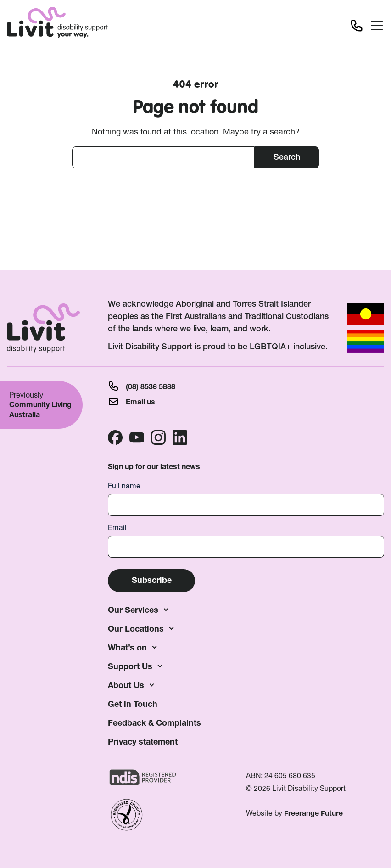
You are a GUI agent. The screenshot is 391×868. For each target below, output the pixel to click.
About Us (126, 685)
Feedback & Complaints (154, 723)
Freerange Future (313, 813)
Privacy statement (143, 742)
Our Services (133, 610)
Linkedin (180, 437)
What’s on (127, 647)
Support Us (130, 666)
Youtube (137, 437)
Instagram (158, 437)
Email (117, 528)
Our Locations (136, 629)
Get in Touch (133, 704)
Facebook (115, 437)
